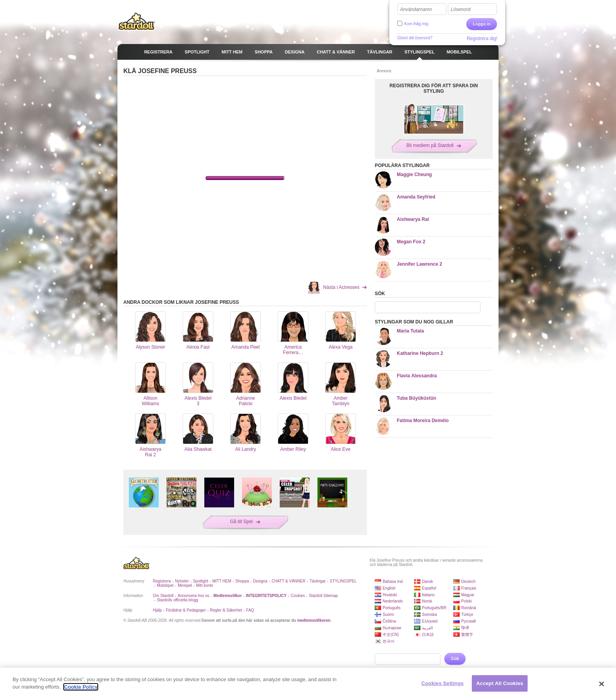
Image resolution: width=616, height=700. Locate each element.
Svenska (429, 615)
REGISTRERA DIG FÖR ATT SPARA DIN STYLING (434, 88)
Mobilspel (165, 585)
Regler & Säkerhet (226, 610)
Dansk (427, 581)
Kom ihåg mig (416, 24)
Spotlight (201, 581)
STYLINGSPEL (343, 581)
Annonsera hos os (193, 596)
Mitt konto (204, 585)
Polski (467, 601)
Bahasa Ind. (393, 581)
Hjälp (157, 610)
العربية (427, 628)
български (392, 628)
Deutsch (468, 581)
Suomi (388, 615)
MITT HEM (222, 581)
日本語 (428, 635)
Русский (468, 621)
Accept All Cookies (500, 683)
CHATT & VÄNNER (288, 581)
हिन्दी (465, 628)
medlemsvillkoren (313, 620)
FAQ (250, 610)
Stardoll (137, 21)
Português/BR (434, 608)
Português (392, 608)
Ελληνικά (430, 621)
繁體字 (467, 635)
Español (429, 588)
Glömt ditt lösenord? (415, 38)
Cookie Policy (81, 687)
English (389, 588)
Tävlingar (318, 581)
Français (469, 588)
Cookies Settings (443, 683)
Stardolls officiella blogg (177, 600)
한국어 (389, 641)
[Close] (602, 684)
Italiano (428, 595)
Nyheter (182, 581)
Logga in (482, 24)
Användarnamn (416, 9)
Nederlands (393, 601)
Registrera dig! (482, 39)
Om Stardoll (163, 596)
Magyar (468, 595)
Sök (455, 659)
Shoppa (242, 581)
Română (469, 608)
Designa (260, 581)
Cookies (298, 596)
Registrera (162, 581)
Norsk (427, 601)
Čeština (389, 621)
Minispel (185, 585)
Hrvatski (390, 595)
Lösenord (460, 9)
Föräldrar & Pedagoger (186, 610)
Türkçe (467, 615)
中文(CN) (391, 635)
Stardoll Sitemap (323, 596)
